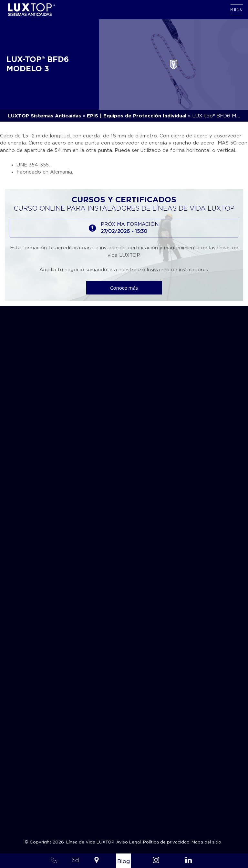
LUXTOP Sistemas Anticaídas (45, 116)
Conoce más (124, 288)
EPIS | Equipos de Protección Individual (137, 116)
